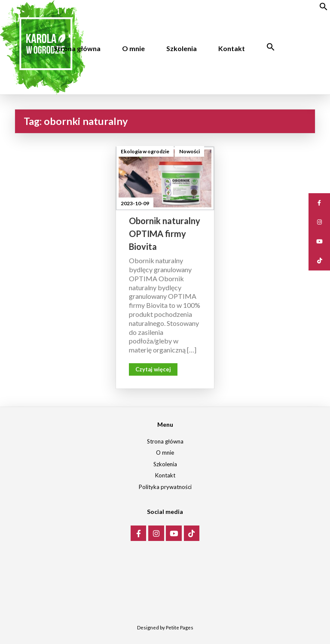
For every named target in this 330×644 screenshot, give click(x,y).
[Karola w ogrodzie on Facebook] (139, 533)
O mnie (133, 48)
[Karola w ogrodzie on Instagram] (156, 533)
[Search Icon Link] (271, 47)
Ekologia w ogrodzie (145, 151)
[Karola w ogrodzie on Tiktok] (192, 533)
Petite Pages (180, 627)
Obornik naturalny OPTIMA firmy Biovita (165, 234)
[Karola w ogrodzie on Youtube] (174, 533)
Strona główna (77, 48)
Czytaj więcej (153, 369)
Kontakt (232, 48)
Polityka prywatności (165, 487)
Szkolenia (182, 48)
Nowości (189, 151)
